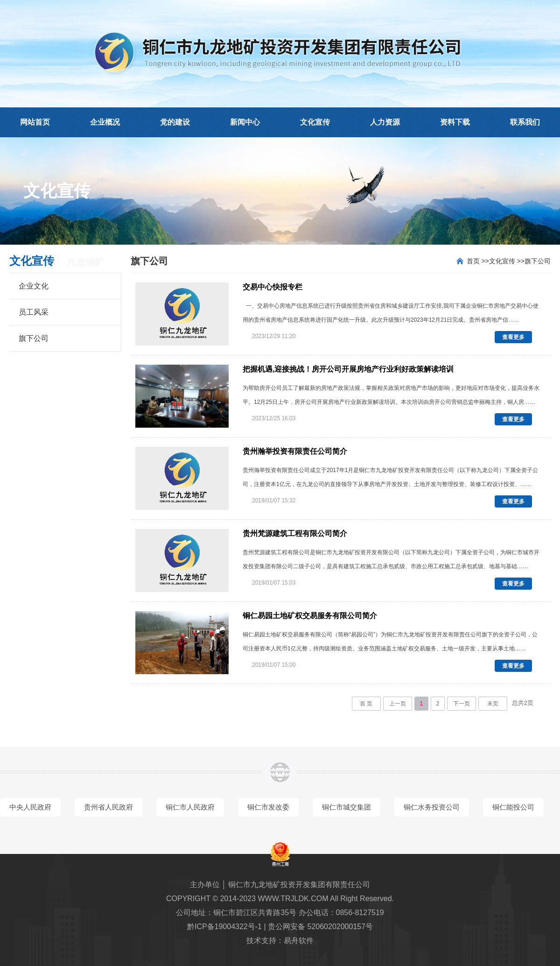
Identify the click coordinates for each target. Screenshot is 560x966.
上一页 (398, 704)
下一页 (462, 704)
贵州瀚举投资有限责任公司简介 (295, 451)
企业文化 (34, 286)
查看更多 (513, 337)
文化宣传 (315, 122)
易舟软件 (299, 941)
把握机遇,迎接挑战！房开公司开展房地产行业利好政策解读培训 (348, 369)
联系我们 (525, 122)
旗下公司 (34, 338)
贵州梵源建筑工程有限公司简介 (295, 533)
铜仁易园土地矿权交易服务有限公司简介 (310, 616)
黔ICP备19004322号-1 (224, 927)
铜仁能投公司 (513, 807)
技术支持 (261, 941)
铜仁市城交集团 (346, 807)
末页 (493, 704)
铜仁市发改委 (268, 807)
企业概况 (105, 122)
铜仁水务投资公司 (432, 807)
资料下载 (455, 122)
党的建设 (175, 122)
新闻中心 (245, 122)
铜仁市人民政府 (190, 807)
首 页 (366, 704)
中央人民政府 (30, 807)
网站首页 (35, 122)
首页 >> (478, 261)
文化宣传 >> (507, 261)
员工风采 (34, 312)
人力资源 (385, 122)
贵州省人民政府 (108, 807)
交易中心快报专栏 (273, 287)
